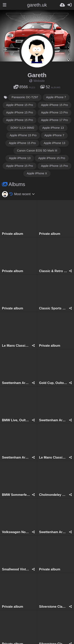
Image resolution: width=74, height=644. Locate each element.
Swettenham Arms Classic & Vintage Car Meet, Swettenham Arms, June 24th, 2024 (53, 420)
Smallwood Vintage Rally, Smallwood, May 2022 (16, 569)
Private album (13, 234)
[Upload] (62, 5)
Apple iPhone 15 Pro (20, 105)
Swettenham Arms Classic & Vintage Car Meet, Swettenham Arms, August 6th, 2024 (16, 383)
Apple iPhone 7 (56, 97)
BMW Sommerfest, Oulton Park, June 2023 (16, 495)
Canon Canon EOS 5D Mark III (37, 151)
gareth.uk (37, 5)
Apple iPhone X (37, 173)
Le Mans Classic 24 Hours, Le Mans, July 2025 (16, 346)
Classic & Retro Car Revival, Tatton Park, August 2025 (53, 271)
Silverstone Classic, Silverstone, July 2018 (53, 607)
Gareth (37, 75)
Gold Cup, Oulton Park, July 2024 (53, 383)
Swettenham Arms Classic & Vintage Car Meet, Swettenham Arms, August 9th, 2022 (53, 532)
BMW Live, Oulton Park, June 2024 (16, 420)
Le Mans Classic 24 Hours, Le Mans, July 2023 (53, 457)
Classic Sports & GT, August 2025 (53, 308)
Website (37, 81)
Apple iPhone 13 (53, 128)
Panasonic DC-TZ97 (25, 97)
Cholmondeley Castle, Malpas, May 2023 (53, 495)
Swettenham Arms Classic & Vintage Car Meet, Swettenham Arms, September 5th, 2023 (16, 457)
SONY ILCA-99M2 (22, 128)
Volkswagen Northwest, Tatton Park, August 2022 (16, 532)
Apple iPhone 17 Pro (54, 120)
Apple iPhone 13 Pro (54, 112)
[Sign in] (69, 5)
